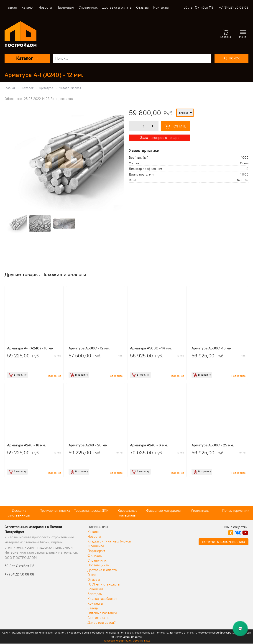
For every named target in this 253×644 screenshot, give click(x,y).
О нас (92, 575)
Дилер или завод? (102, 622)
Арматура (46, 88)
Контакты (161, 7)
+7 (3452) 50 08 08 (234, 7)
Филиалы (95, 556)
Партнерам (65, 7)
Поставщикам (98, 565)
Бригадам (95, 594)
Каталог (28, 7)
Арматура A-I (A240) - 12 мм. (44, 75)
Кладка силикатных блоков (109, 541)
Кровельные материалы (163, 513)
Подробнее (54, 376)
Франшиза (96, 546)
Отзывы (142, 7)
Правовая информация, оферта (122, 640)
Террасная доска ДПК (126, 510)
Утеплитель (235, 510)
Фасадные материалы (199, 510)
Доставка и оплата (117, 7)
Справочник (88, 7)
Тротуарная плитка (90, 510)
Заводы (93, 608)
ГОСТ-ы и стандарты (104, 584)
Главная (11, 7)
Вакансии (95, 589)
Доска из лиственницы (54, 513)
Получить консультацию (224, 542)
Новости (45, 7)
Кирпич (18, 510)
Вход (147, 640)
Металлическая (70, 88)
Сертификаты (98, 618)
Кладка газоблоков (102, 599)
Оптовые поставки (102, 613)
